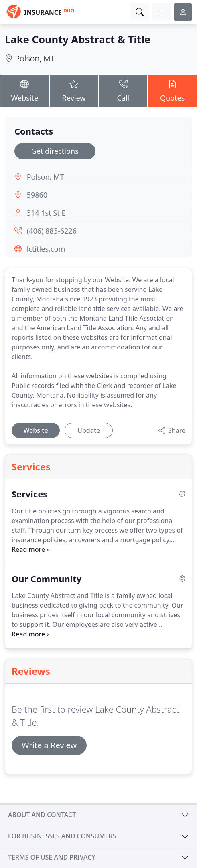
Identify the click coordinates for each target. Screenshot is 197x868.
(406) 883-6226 (52, 231)
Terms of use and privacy (52, 857)
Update (89, 430)
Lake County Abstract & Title (78, 39)
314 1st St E (46, 213)
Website (25, 90)
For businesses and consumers (62, 836)
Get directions (55, 151)
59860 (37, 195)
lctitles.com (46, 249)
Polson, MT (35, 58)
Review (74, 90)
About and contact (42, 815)
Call (123, 90)
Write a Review (49, 745)
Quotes (172, 90)
